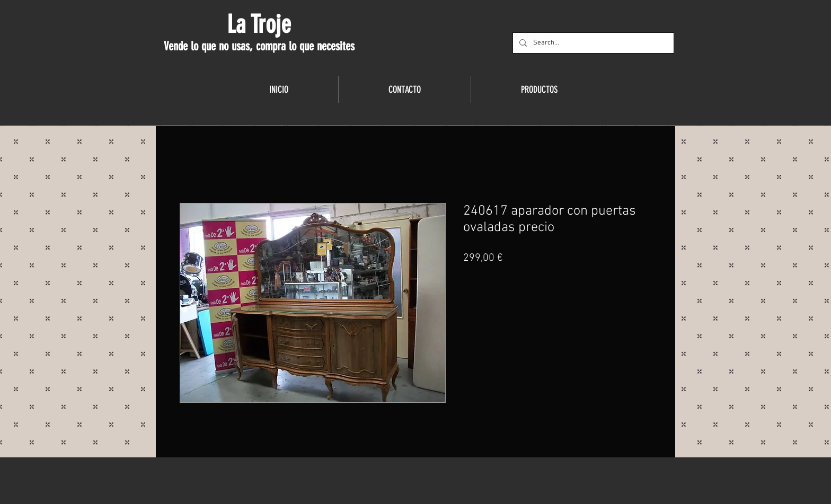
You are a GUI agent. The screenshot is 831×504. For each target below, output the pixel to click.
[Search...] (592, 43)
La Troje (259, 24)
